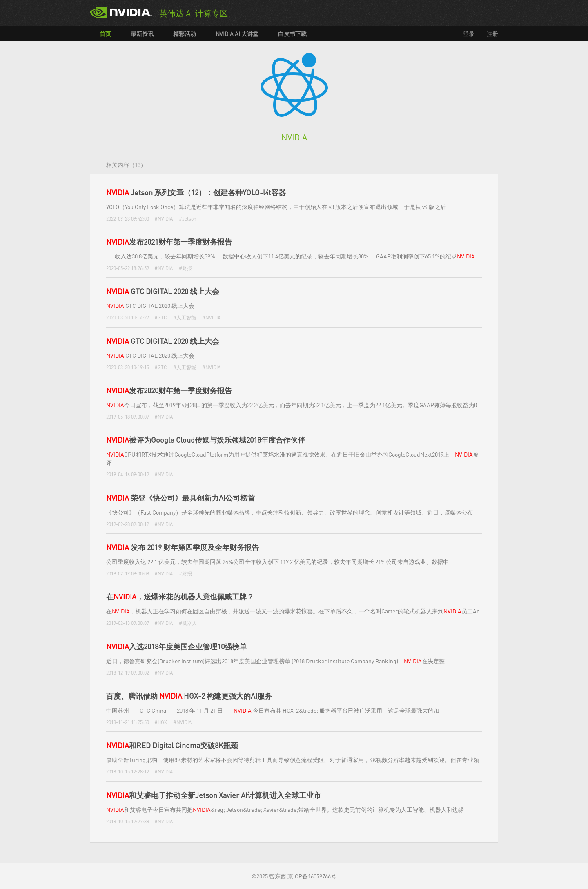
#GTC (161, 317)
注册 (492, 33)
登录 (469, 33)
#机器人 (188, 623)
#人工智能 (185, 317)
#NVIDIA (164, 219)
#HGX (161, 722)
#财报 (185, 268)
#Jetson (188, 219)
